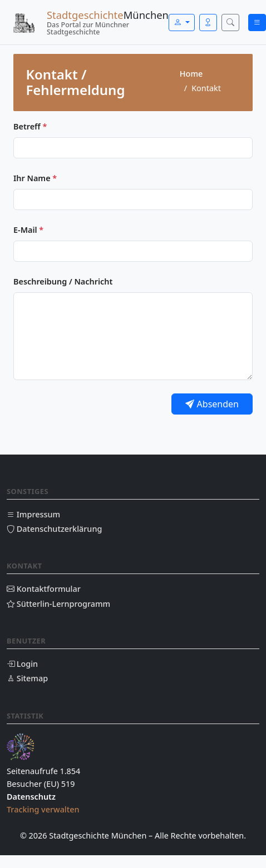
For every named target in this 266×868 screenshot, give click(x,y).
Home (191, 74)
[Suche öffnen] (230, 23)
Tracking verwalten (43, 809)
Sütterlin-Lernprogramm (58, 604)
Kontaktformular (44, 589)
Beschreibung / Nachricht (63, 281)
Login (22, 664)
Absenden (212, 404)
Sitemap (27, 678)
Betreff (30, 126)
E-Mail (28, 230)
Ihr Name (35, 178)
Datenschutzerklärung (54, 529)
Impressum (33, 514)
